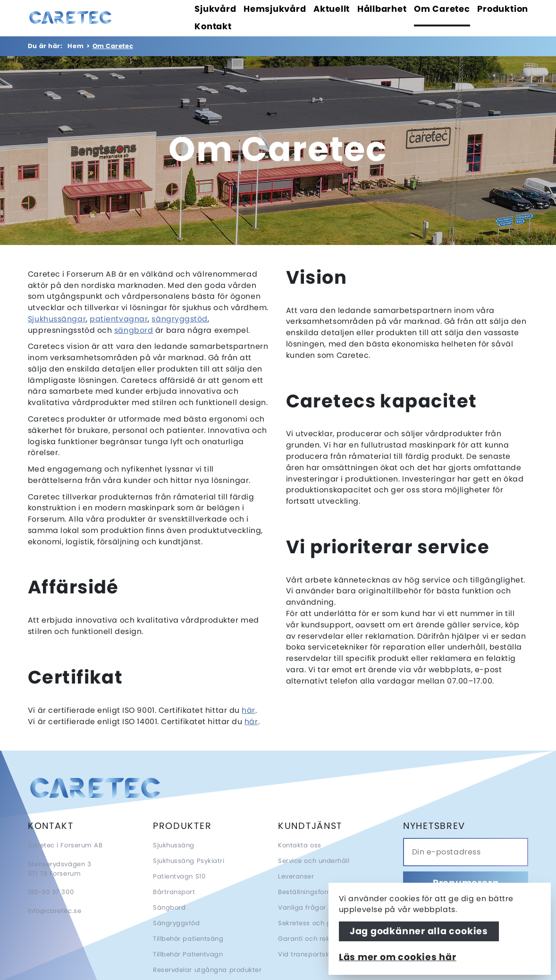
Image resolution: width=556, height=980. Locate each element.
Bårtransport (174, 892)
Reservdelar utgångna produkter (207, 970)
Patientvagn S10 (179, 876)
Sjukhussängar (57, 319)
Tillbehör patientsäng (188, 939)
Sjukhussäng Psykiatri (189, 861)
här (249, 710)
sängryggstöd (180, 319)
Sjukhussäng (174, 845)
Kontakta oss (300, 845)
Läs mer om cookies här (398, 957)
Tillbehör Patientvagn (188, 954)
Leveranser (296, 876)
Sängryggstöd (177, 923)
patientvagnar (119, 319)
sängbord (134, 330)
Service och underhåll (314, 861)
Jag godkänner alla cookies (419, 931)
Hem (76, 46)
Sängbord (169, 908)
